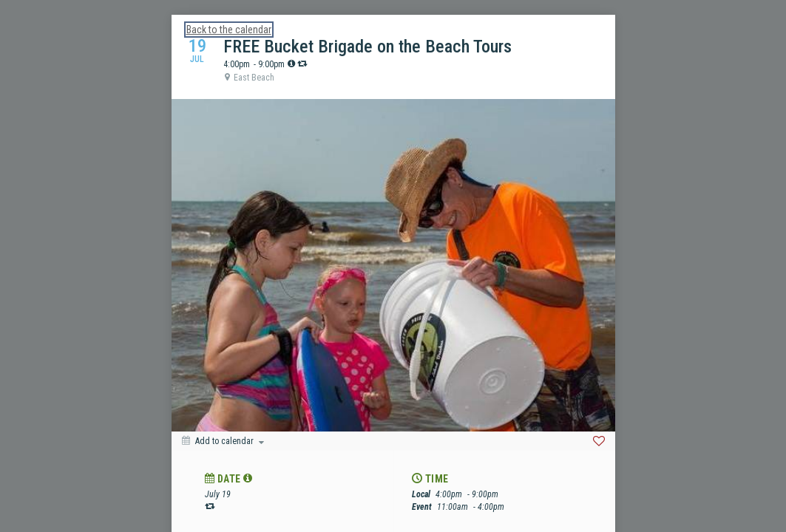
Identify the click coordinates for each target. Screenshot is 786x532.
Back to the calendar (229, 30)
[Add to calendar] (223, 441)
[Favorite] (599, 441)
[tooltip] (291, 64)
